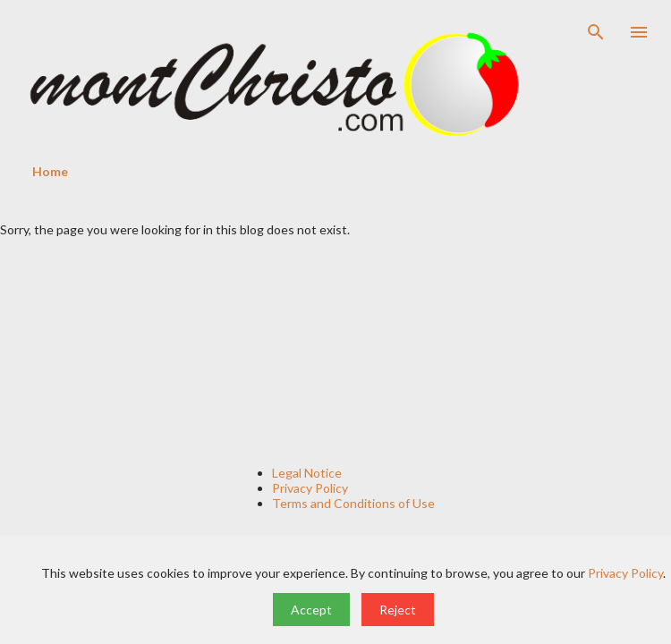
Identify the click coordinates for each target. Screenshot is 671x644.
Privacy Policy (310, 488)
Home (50, 171)
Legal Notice (307, 473)
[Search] (596, 32)
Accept (311, 610)
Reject (398, 610)
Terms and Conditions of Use (353, 503)
